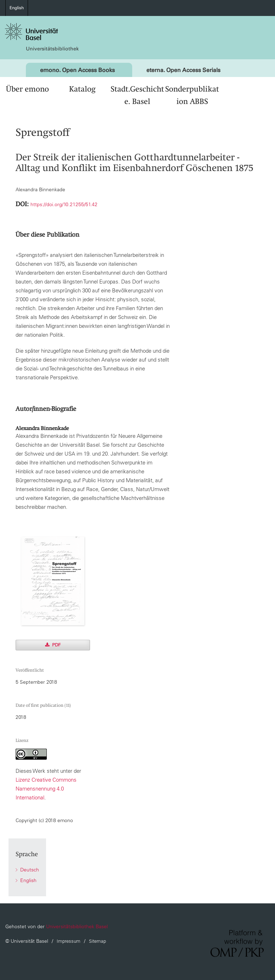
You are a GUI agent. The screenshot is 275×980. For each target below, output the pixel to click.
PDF (56, 645)
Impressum (69, 941)
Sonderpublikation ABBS (192, 95)
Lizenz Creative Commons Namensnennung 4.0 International (46, 789)
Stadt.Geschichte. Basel (137, 95)
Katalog (82, 89)
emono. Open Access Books (77, 70)
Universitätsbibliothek (52, 49)
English (17, 8)
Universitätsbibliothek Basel (77, 926)
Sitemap (97, 941)
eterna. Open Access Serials (183, 70)
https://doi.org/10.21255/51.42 (64, 204)
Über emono (27, 89)
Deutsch (29, 870)
